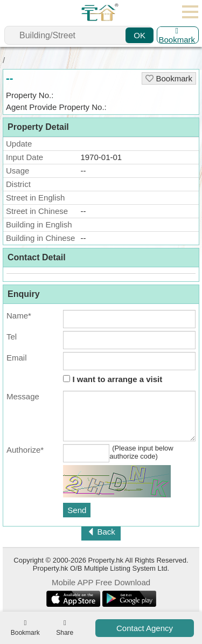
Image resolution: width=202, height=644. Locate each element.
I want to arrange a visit (113, 379)
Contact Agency (145, 628)
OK (140, 35)
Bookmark (177, 35)
